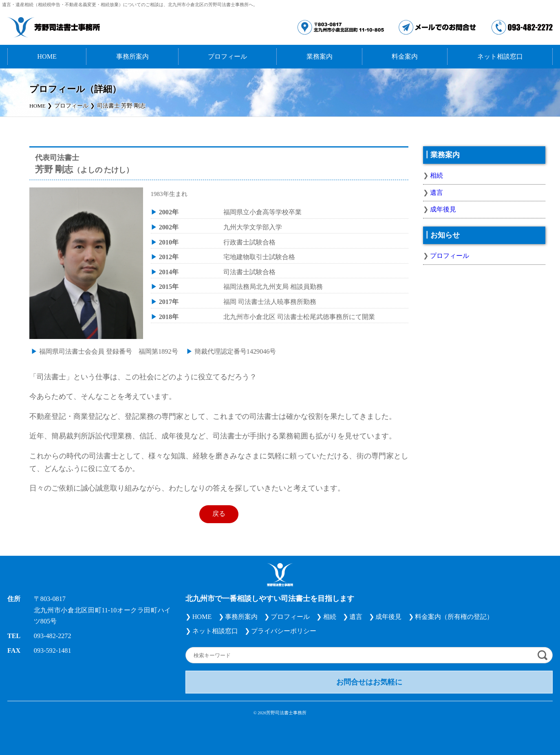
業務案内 (320, 57)
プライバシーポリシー (284, 631)
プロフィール (227, 57)
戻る (219, 514)
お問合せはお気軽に (369, 682)
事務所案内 (132, 57)
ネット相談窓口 (500, 57)
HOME (47, 57)
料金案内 (405, 57)
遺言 (437, 193)
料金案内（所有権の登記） (454, 617)
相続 (437, 176)
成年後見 (443, 209)
